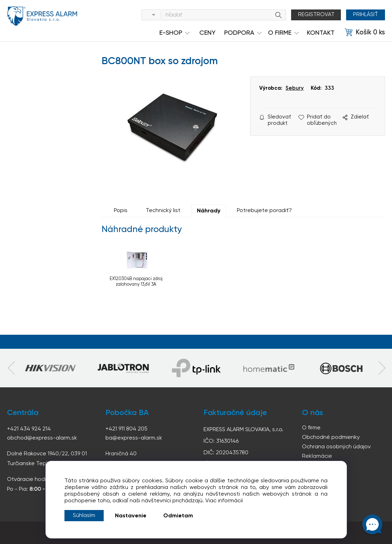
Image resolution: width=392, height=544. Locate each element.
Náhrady (209, 211)
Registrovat (316, 15)
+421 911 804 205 (126, 429)
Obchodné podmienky (331, 437)
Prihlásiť (366, 15)
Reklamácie (317, 456)
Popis (121, 211)
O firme (311, 428)
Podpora (239, 33)
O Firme (280, 33)
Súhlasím (84, 516)
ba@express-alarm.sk (134, 438)
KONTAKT (321, 33)
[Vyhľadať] (152, 15)
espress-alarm (42, 16)
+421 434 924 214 (29, 429)
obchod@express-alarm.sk (42, 438)
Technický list (163, 211)
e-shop (171, 33)
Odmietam (178, 516)
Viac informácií (224, 501)
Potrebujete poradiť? (264, 211)
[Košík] (365, 33)
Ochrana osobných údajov (336, 447)
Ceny (207, 33)
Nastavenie (131, 516)
